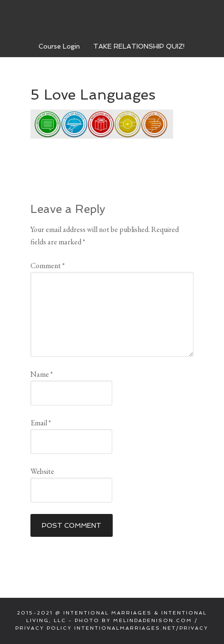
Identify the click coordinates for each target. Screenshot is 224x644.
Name (42, 374)
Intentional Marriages (112, 19)
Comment (48, 266)
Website (42, 471)
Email (41, 423)
